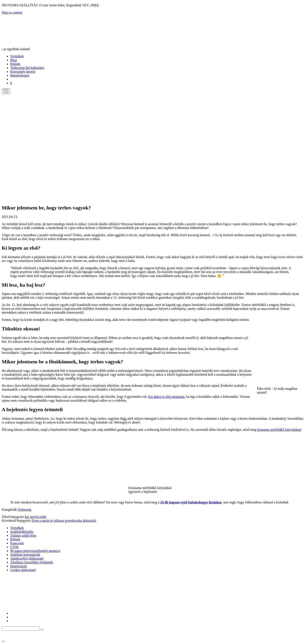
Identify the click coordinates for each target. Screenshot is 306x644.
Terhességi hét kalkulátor (27, 68)
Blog (13, 60)
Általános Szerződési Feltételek (32, 562)
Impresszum (18, 566)
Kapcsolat (17, 543)
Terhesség (25, 510)
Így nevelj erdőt (35, 517)
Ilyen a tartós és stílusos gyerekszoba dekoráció (64, 521)
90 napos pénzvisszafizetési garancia (35, 551)
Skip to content (12, 12)
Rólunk (15, 64)
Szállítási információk (25, 555)
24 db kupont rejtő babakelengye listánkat (191, 502)
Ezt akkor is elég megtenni (166, 397)
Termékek (17, 56)
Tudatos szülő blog (23, 535)
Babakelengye (20, 75)
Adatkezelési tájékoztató (27, 558)
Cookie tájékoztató (23, 570)
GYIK (14, 547)
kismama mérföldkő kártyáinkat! (279, 430)
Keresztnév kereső (23, 72)
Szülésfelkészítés (22, 532)
